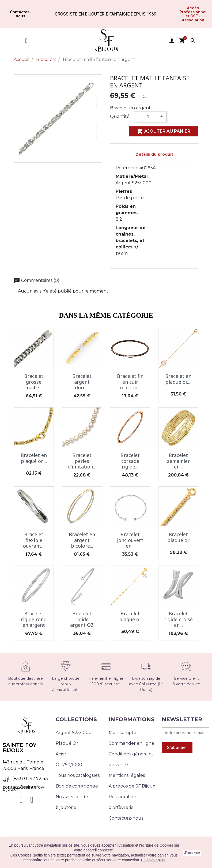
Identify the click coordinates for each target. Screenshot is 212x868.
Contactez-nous (126, 818)
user (172, 41)
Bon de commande (77, 786)
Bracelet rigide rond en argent (34, 619)
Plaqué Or (67, 743)
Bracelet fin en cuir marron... (130, 382)
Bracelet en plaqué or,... (178, 379)
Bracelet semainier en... (178, 461)
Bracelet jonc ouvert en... (130, 540)
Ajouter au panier (164, 131)
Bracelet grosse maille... (34, 382)
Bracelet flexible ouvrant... (34, 540)
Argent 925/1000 (74, 733)
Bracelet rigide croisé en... (178, 619)
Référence (127, 168)
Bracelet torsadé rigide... (130, 461)
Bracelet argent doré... (82, 382)
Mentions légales (127, 775)
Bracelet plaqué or (178, 537)
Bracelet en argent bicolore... (82, 540)
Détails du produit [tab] (154, 154)
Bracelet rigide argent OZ (82, 619)
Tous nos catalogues (78, 775)
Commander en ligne (131, 743)
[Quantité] (150, 117)
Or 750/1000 (69, 765)
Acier (61, 754)
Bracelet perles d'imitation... (82, 461)
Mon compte (122, 733)
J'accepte (192, 853)
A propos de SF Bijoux (132, 786)
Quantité (120, 116)
